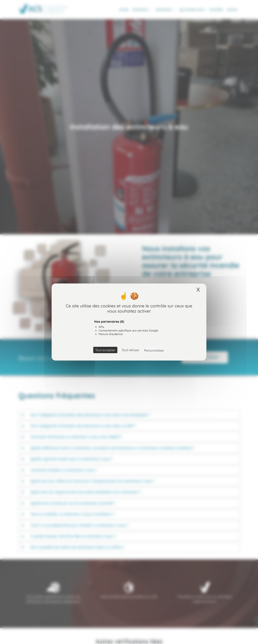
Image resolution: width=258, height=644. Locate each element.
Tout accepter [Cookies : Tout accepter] (105, 350)
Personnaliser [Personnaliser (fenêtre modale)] (154, 350)
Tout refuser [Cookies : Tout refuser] (130, 350)
